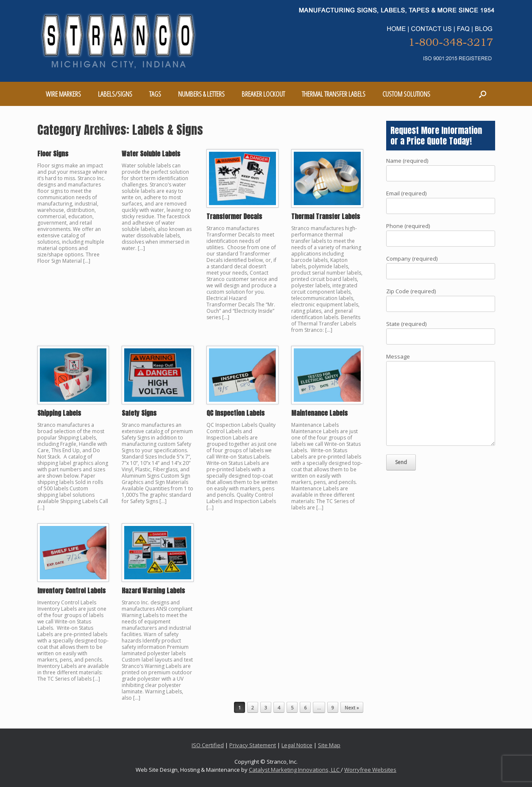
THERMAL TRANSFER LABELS (334, 94)
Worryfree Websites (370, 770)
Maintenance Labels (319, 413)
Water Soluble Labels (151, 154)
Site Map (329, 745)
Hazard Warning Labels (153, 591)
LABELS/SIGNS (115, 94)
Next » (352, 708)
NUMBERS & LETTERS (201, 94)
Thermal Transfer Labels (326, 216)
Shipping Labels (59, 413)
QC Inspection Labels (235, 413)
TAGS (155, 94)
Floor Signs (53, 154)
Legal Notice (297, 745)
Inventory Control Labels (71, 591)
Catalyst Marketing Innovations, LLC (295, 770)
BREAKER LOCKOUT (263, 94)
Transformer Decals (234, 216)
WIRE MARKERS (63, 94)
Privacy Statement (253, 745)
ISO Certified (208, 745)
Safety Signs (139, 413)
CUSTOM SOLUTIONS (406, 94)
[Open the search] (483, 94)
